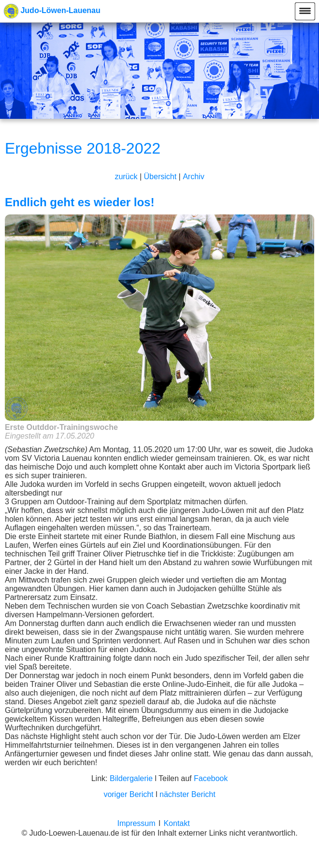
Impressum (136, 823)
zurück (126, 177)
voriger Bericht (128, 794)
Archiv (193, 177)
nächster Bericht (188, 794)
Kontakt (176, 823)
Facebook (211, 778)
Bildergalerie (131, 778)
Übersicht (160, 177)
